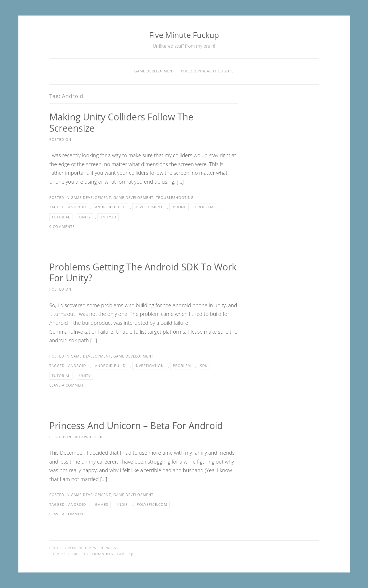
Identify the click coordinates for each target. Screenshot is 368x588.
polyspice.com (152, 505)
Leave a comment (68, 385)
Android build (110, 207)
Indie (123, 505)
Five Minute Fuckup (184, 35)
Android (77, 207)
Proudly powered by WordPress (83, 548)
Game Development (154, 71)
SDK (204, 366)
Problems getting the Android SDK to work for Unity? (143, 272)
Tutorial (61, 217)
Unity (85, 217)
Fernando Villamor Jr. (113, 554)
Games (102, 505)
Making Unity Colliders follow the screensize (121, 122)
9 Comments (62, 227)
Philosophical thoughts (207, 71)
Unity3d (108, 217)
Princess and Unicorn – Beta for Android (136, 425)
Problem (204, 207)
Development (148, 207)
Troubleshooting (175, 198)
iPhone (179, 207)
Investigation (149, 366)
